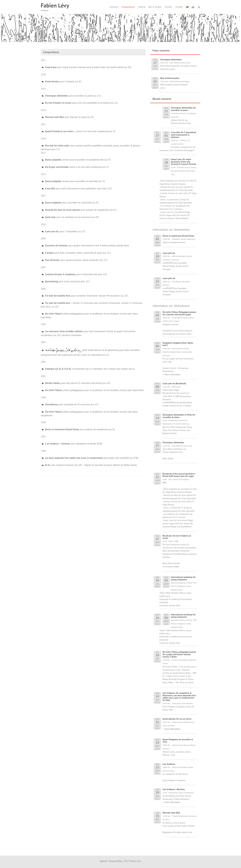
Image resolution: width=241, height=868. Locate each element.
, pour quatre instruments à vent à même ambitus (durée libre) (85, 245)
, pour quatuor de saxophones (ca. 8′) (78, 429)
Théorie (142, 7)
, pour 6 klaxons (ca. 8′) (61, 81)
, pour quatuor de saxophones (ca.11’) (79, 210)
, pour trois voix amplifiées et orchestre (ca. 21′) (80, 103)
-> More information (171, 374)
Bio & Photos (155, 7)
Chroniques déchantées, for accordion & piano (183, 109)
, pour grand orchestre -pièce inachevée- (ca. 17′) (74, 260)
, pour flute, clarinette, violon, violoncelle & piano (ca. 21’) (76, 253)
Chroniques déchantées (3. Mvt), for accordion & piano (179, 416)
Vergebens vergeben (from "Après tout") (178, 344)
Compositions (128, 7)
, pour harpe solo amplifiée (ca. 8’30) (90, 458)
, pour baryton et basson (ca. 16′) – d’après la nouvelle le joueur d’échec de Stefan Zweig (89, 465)
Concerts (114, 7)
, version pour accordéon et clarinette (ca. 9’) (73, 181)
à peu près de (169, 253)
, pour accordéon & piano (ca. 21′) (71, 96)
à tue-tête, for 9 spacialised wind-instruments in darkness (183, 135)
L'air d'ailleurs (169, 764)
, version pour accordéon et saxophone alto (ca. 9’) (76, 160)
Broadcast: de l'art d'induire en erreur (177, 537)
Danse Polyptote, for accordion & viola (178, 741)
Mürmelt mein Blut (171, 813)
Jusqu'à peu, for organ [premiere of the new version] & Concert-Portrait (183, 162)
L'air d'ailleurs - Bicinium (174, 789)
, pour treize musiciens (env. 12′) (65, 281)
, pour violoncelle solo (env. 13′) (74, 274)
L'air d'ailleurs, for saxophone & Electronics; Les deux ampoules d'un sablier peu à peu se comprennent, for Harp (179, 697)
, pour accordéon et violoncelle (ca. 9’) (70, 203)
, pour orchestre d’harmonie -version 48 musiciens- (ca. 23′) (85, 296)
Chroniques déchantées (173, 442)
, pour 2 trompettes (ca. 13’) (63, 231)
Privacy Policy (115, 861)
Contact (179, 7)
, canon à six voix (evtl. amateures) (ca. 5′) (78, 131)
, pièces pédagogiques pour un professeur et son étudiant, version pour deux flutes (93, 390)
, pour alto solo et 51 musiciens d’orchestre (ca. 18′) (76, 383)
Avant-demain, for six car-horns (177, 719)
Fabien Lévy (55, 5)
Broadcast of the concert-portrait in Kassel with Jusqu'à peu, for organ (179, 475)
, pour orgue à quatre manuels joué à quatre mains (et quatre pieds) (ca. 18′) (86, 67)
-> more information (171, 729)
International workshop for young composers (183, 578)
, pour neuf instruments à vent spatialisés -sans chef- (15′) (77, 188)
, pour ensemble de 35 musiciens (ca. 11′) (70, 404)
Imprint (103, 861)
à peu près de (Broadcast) (174, 383)
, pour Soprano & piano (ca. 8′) (67, 117)
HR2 (164, 483)
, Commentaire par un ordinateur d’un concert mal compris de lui (88, 369)
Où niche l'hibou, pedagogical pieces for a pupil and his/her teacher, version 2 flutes (179, 654)
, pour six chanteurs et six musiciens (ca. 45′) (70, 217)
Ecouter (169, 7)
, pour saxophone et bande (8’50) (72, 444)
